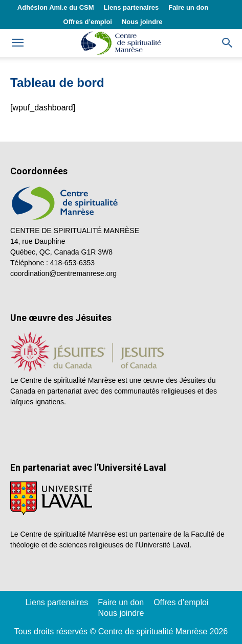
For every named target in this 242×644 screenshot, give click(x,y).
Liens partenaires (131, 7)
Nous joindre (142, 22)
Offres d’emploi (88, 22)
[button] (228, 43)
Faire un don (188, 7)
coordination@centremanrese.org (63, 273)
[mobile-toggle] (17, 43)
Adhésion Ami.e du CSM (56, 7)
